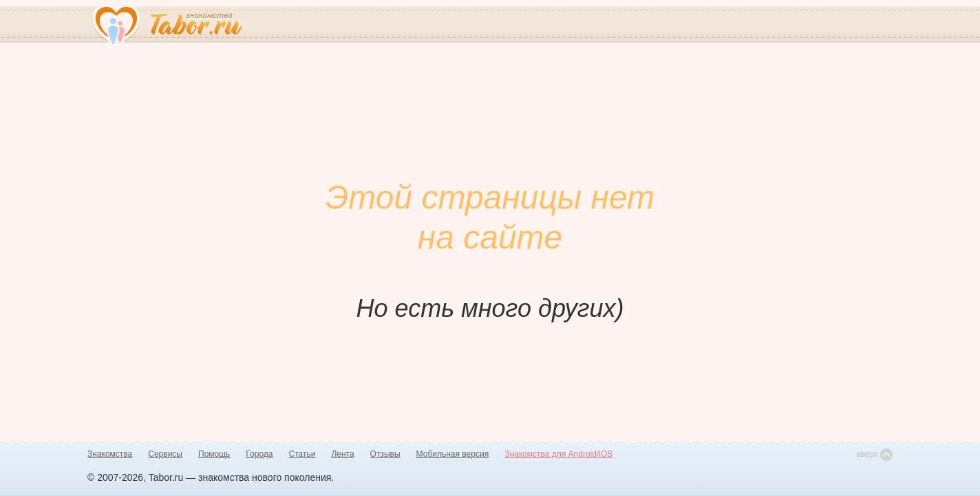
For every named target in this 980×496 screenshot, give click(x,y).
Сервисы (165, 454)
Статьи (302, 454)
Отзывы (385, 454)
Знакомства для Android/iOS (558, 454)
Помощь (214, 454)
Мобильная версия (453, 454)
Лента (342, 454)
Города (259, 454)
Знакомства (110, 454)
